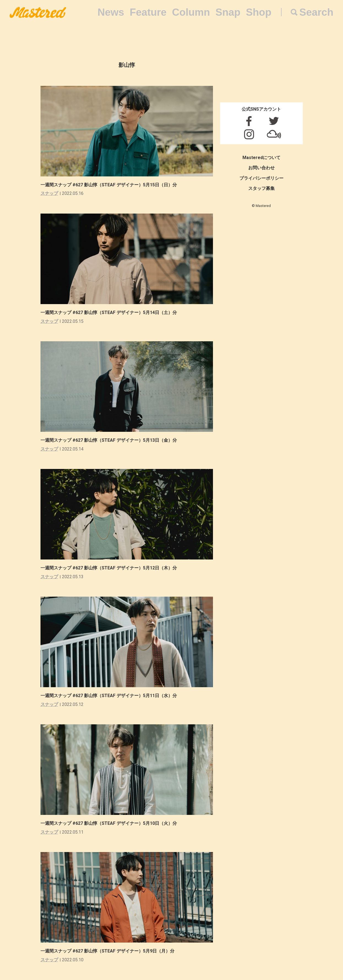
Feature (148, 12)
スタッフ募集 (261, 188)
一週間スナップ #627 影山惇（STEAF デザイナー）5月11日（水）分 (109, 696)
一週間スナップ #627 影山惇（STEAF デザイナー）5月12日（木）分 (109, 568)
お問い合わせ (261, 168)
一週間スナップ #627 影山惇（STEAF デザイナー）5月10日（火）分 (109, 823)
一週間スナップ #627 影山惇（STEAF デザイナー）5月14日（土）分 (109, 312)
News (111, 12)
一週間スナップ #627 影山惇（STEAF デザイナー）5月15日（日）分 (109, 185)
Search (316, 12)
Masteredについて (261, 158)
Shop (259, 12)
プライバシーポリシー (261, 178)
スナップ (49, 193)
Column (191, 12)
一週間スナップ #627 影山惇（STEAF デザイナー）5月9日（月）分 (107, 951)
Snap (228, 12)
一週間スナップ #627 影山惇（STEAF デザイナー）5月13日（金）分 (109, 440)
